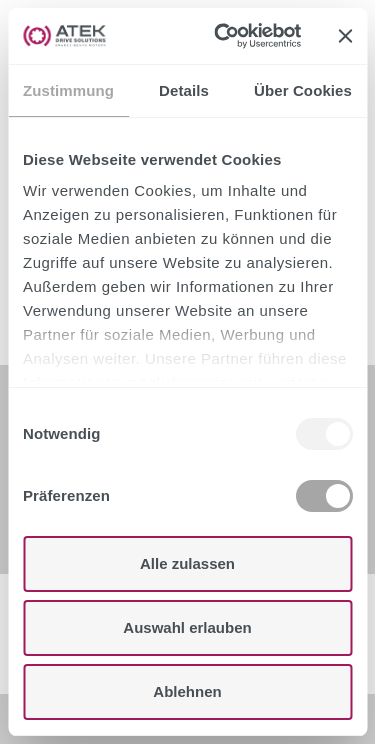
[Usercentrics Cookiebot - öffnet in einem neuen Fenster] (223, 36)
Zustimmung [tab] (68, 90)
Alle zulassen (187, 563)
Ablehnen (187, 691)
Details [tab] (184, 90)
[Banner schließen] (345, 36)
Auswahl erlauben (187, 627)
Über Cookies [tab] (303, 90)
